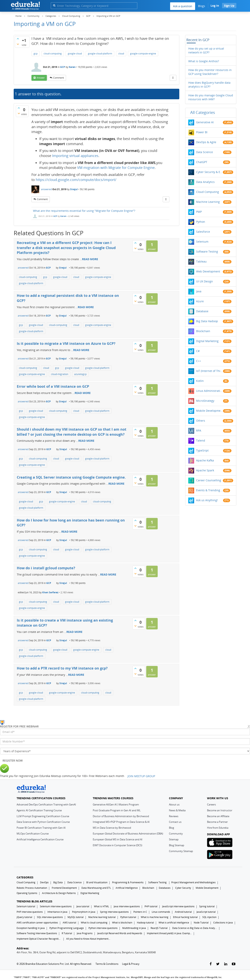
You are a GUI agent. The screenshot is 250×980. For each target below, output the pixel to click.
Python (201, 222)
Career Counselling (209, 480)
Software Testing (207, 251)
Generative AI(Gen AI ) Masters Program (116, 804)
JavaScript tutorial (206, 912)
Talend (201, 440)
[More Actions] (173, 78)
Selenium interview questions (56, 906)
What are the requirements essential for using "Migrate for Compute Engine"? (84, 211)
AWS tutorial (69, 923)
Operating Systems (27, 893)
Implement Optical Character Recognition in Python (39, 939)
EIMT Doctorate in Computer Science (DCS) (117, 845)
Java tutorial (83, 906)
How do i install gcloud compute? (46, 568)
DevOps (44, 882)
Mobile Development (210, 411)
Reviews (174, 816)
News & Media (177, 810)
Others (201, 421)
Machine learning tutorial (102, 917)
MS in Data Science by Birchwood (112, 828)
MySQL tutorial (76, 917)
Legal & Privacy (131, 964)
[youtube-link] (234, 964)
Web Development (208, 271)
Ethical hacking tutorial (185, 917)
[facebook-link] (211, 964)
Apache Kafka (205, 460)
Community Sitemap (181, 851)
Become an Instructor (220, 810)
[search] (54, 5)
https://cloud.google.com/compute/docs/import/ (76, 180)
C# (198, 351)
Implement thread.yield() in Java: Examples (169, 933)
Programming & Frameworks (128, 882)
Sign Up (229, 6)
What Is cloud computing (94, 923)
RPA (199, 431)
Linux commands (161, 912)
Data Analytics (205, 182)
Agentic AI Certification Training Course (39, 810)
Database (202, 311)
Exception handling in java (31, 928)
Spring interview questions (114, 912)
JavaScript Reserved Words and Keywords (120, 933)
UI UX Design (204, 281)
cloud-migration (60, 374)
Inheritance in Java (57, 912)
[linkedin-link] (226, 964)
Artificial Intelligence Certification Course (40, 839)
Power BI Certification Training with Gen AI (41, 828)
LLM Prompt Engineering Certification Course (43, 816)
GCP (63, 67)
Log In (215, 6)
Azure (200, 301)
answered (46, 189)
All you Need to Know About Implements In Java (89, 939)
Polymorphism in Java (84, 912)
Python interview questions (103, 928)
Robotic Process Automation (32, 888)
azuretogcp (80, 374)
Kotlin (200, 381)
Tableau (201, 261)
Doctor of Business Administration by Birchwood (121, 816)
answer (41, 78)
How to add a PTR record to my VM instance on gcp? (62, 668)
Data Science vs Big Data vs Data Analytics (195, 928)
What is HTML (101, 906)
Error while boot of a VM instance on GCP (53, 386)
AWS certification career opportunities (37, 923)
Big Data (58, 882)
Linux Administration (210, 391)
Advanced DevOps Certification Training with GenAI (46, 804)
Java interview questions (127, 906)
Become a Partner (217, 822)
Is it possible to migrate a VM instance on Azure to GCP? (66, 343)
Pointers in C (140, 912)
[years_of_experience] (125, 751)
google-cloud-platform (100, 54)
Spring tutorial (207, 906)
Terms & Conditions (107, 964)
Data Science (204, 152)
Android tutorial (183, 912)
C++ (199, 361)
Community (176, 834)
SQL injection (209, 917)
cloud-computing (53, 54)
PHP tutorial (151, 906)
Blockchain (203, 331)
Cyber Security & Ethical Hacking (210, 172)
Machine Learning (208, 202)
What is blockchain (122, 923)
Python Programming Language (67, 928)
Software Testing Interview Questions (37, 933)
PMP (199, 212)
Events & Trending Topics (210, 490)
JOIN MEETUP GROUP (141, 776)
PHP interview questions (30, 912)
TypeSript (202, 450)
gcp (36, 54)
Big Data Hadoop (207, 321)
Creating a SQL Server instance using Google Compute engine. (71, 477)
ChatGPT (202, 162)
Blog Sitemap (177, 845)
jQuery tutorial (24, 917)
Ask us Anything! (207, 500)
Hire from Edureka (218, 828)
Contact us (175, 822)
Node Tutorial (201, 923)
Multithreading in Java (134, 928)
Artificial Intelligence (127, 888)
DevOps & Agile (206, 142)
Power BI (202, 132)
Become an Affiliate (218, 816)
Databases (165, 888)
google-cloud (75, 54)
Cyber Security (183, 888)
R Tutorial (67, 933)
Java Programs (85, 933)
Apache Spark (205, 470)
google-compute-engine (143, 54)
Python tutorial (128, 917)
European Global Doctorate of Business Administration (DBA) (128, 834)
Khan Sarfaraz (50, 592)
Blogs (202, 6)
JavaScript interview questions (178, 906)
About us (174, 804)
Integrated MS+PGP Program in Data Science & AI (121, 822)
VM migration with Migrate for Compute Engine (116, 168)
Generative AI (205, 122)
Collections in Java (223, 923)
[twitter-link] (218, 964)
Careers (211, 804)
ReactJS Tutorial (159, 928)
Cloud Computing (208, 192)
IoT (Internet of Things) (210, 371)
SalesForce (203, 232)
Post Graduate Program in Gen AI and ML (117, 810)
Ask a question (183, 6)
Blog (171, 828)
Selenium (202, 242)
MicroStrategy (205, 401)
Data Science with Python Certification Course (43, 822)
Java (199, 291)
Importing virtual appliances (75, 156)
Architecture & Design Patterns (59, 893)
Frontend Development (64, 888)
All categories (203, 112)
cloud (121, 54)
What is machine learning (155, 917)
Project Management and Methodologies (193, 882)
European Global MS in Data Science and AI (118, 839)
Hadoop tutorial (145, 923)
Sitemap (174, 839)
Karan (72, 67)
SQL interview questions (50, 917)
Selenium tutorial (26, 906)
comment (58, 78)
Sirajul (74, 189)
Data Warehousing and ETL (96, 888)
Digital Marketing (207, 341)
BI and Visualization (97, 882)
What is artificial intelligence (174, 923)
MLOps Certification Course (33, 834)
